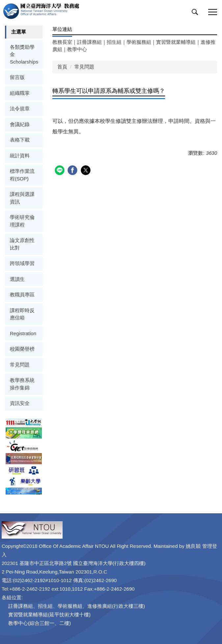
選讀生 (17, 279)
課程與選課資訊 (22, 198)
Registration (23, 333)
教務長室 (62, 42)
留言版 (17, 77)
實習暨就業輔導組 (176, 42)
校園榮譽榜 (22, 349)
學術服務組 (139, 42)
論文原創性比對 (22, 244)
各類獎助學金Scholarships (24, 54)
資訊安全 (20, 403)
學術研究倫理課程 (22, 221)
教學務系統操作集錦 (22, 384)
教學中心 (77, 49)
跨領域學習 (22, 263)
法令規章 (20, 108)
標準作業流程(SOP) (22, 175)
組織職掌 (20, 93)
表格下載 (20, 140)
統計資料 (20, 156)
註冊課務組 (89, 42)
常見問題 (20, 365)
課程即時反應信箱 (22, 314)
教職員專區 (22, 295)
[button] (196, 13)
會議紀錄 (20, 124)
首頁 (62, 67)
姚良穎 (193, 546)
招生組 (114, 42)
